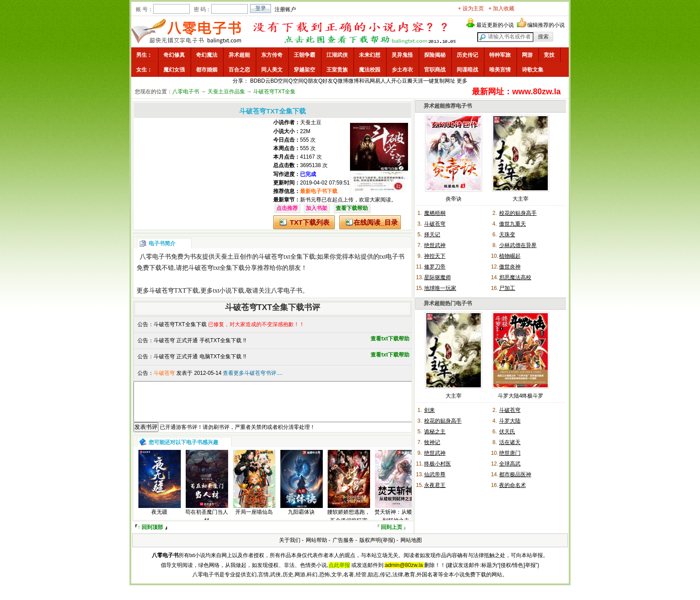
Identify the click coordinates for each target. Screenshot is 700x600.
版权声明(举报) (377, 548)
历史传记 (467, 55)
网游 (527, 55)
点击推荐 (287, 208)
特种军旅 (500, 55)
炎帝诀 (454, 199)
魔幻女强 (174, 70)
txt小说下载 (229, 291)
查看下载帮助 (352, 208)
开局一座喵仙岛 (254, 520)
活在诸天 (510, 442)
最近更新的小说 (495, 25)
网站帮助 (317, 548)
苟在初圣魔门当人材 (207, 524)
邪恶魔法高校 (515, 277)
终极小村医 (437, 464)
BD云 (264, 81)
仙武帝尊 (435, 474)
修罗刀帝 (435, 267)
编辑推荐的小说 (546, 25)
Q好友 (326, 81)
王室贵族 (337, 70)
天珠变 (507, 235)
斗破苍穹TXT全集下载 (180, 324)
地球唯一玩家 (440, 288)
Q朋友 (311, 81)
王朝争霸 (304, 55)
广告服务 (343, 548)
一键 (429, 81)
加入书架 (317, 208)
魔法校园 (370, 70)
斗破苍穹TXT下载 (174, 291)
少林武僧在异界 (518, 245)
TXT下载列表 (309, 222)
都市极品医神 (515, 474)
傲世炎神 (510, 267)
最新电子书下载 (319, 191)
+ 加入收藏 (501, 8)
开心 (396, 81)
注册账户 (285, 9)
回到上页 (392, 535)
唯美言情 (500, 70)
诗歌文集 (533, 70)
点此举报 (339, 573)
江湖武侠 (337, 55)
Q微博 (340, 81)
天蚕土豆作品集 (226, 92)
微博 (354, 81)
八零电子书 (186, 92)
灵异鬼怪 (402, 55)
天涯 (418, 81)
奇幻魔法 (207, 55)
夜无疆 (159, 520)
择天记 (432, 235)
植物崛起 (510, 256)
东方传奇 (272, 55)
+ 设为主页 (471, 8)
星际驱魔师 (437, 277)
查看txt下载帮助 (390, 339)
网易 (375, 81)
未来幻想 (370, 55)
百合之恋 (239, 70)
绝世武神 (435, 245)
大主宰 (521, 199)
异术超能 (239, 55)
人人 (386, 81)
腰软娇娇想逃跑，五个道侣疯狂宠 (349, 524)
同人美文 (272, 70)
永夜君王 (435, 485)
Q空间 (296, 81)
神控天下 (435, 256)
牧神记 (432, 442)
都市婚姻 (207, 70)
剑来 (429, 410)
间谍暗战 (467, 70)
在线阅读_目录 (375, 222)
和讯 (364, 81)
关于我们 (290, 548)
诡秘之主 (435, 432)
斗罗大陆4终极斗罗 (521, 396)
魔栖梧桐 (435, 213)
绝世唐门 (510, 453)
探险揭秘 (435, 55)
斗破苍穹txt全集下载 (287, 257)
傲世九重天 (512, 224)
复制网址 (445, 81)
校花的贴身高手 (518, 213)
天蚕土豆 (311, 122)
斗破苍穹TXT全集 (274, 92)
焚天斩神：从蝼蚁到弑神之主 (396, 524)
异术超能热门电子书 (448, 303)
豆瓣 (407, 81)
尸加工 (507, 288)
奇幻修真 (174, 55)
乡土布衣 (402, 70)
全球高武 (510, 464)
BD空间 (280, 81)
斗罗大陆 (510, 421)
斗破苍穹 (435, 224)
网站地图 (411, 548)
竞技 (549, 55)
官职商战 (435, 70)
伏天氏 (507, 432)
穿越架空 (304, 70)
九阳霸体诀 (301, 520)
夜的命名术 (512, 485)
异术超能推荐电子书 (448, 106)
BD (254, 81)
